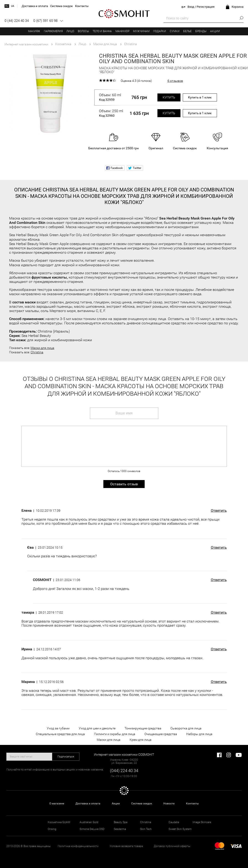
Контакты (192, 803)
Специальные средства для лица (60, 734)
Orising (52, 829)
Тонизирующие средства (143, 728)
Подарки (160, 31)
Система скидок (142, 803)
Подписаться (66, 757)
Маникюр (122, 31)
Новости (169, 803)
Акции (215, 31)
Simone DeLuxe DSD (92, 829)
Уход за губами (58, 728)
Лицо (70, 31)
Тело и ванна (102, 31)
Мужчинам (141, 31)
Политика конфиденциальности (78, 846)
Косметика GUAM (59, 822)
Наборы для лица (199, 734)
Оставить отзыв (124, 484)
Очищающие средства (161, 734)
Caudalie (174, 822)
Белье (187, 31)
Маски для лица (42, 348)
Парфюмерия (53, 31)
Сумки (175, 31)
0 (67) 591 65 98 (45, 21)
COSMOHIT (124, 14)
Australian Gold (89, 822)
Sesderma (120, 829)
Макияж (34, 31)
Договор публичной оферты (172, 846)
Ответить (219, 511)
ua (13, 6)
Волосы (83, 31)
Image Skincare (202, 822)
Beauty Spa (121, 822)
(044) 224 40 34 (124, 771)
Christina (37, 352)
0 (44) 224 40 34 (17, 21)
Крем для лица (141, 740)
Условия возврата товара (126, 846)
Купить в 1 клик (200, 97)
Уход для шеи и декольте (97, 728)
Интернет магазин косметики (26, 44)
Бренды (201, 31)
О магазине (57, 803)
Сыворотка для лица (186, 728)
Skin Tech (146, 829)
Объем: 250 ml (111, 113)
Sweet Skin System (180, 829)
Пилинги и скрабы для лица (115, 734)
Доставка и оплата (88, 803)
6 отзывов (175, 81)
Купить (169, 97)
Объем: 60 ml (111, 97)
